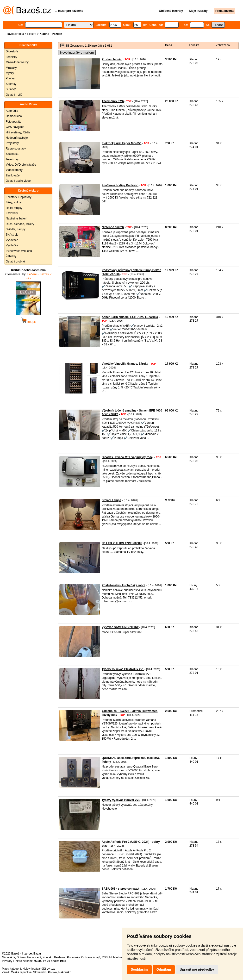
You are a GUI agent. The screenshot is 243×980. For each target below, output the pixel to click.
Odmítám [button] (164, 969)
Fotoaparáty (13, 122)
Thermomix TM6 (113, 101)
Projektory (12, 143)
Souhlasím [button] (139, 969)
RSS (105, 957)
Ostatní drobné (15, 262)
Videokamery (14, 170)
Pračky (10, 78)
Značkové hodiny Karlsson (120, 185)
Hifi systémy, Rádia (18, 132)
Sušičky (11, 89)
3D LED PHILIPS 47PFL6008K (122, 543)
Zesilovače (13, 175)
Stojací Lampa (111, 500)
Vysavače (12, 240)
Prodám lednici (112, 59)
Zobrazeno (223, 45)
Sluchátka (12, 154)
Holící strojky (14, 208)
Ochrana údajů (91, 957)
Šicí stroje (12, 235)
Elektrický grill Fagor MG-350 (121, 143)
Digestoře (12, 51)
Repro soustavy (16, 149)
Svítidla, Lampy (16, 229)
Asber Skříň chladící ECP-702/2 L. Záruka (130, 317)
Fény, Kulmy (14, 202)
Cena (169, 45)
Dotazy (21, 957)
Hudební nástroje (17, 138)
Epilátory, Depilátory (19, 197)
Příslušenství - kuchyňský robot (123, 585)
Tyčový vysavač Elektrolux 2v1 (123, 669)
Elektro (32, 34)
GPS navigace (15, 127)
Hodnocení (34, 957)
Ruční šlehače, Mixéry (20, 224)
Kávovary (12, 213)
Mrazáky (11, 68)
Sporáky (11, 84)
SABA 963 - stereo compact (120, 889)
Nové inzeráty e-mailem (77, 53)
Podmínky (73, 957)
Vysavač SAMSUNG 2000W (120, 627)
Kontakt (47, 957)
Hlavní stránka (15, 34)
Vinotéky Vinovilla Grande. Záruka (125, 364)
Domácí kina (14, 116)
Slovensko (40, 972)
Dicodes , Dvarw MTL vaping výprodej (128, 457)
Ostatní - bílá (14, 95)
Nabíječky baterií (16, 218)
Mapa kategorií (11, 969)
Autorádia (12, 111)
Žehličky (11, 256)
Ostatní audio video (18, 181)
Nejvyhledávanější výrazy (39, 969)
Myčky (10, 73)
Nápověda (9, 957)
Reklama (60, 957)
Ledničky (11, 57)
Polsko (52, 972)
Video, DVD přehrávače (21, 165)
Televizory (12, 159)
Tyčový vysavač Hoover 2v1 (121, 800)
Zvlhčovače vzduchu (19, 251)
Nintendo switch (113, 227)
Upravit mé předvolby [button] (197, 969)
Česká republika (21, 972)
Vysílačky (12, 245)
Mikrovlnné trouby (17, 62)
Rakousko (65, 972)
